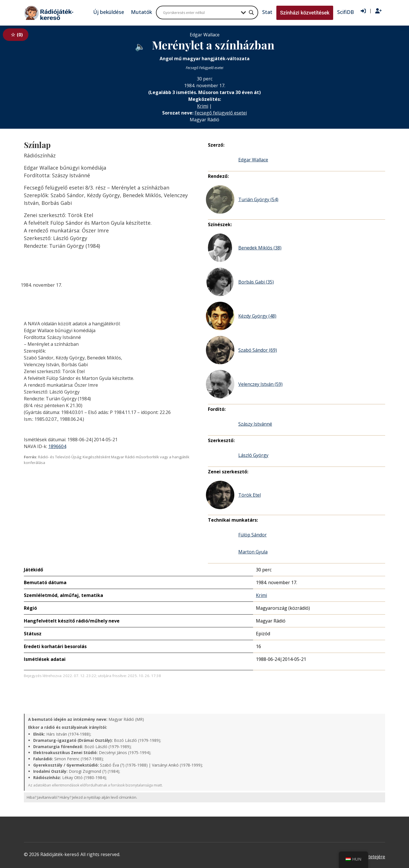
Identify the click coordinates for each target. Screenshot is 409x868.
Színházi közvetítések (305, 13)
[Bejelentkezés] (363, 11)
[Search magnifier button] (251, 13)
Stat (267, 12)
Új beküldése (109, 12)
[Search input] (201, 13)
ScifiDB (346, 12)
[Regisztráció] (378, 11)
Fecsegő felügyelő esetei (221, 113)
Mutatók (141, 12)
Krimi (203, 106)
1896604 (57, 446)
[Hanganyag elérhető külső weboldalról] (140, 46)
